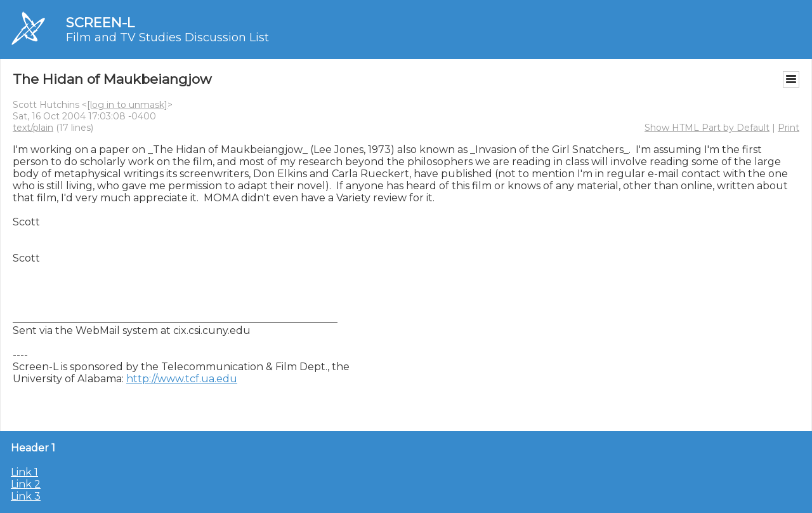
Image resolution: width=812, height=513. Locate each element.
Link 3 (26, 496)
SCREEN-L (100, 23)
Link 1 (24, 472)
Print (789, 128)
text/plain (33, 128)
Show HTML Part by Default (707, 128)
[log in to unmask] (127, 105)
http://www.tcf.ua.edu (182, 379)
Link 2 (26, 484)
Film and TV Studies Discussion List (167, 37)
